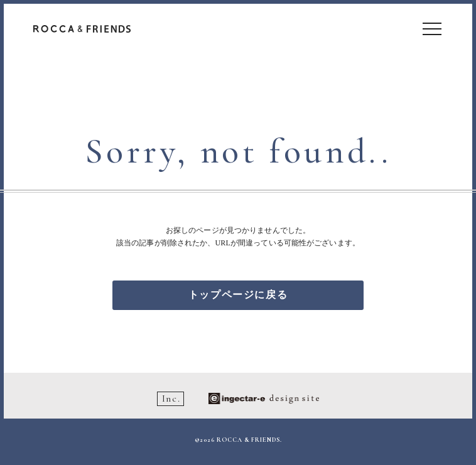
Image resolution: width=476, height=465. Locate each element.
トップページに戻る (238, 295)
